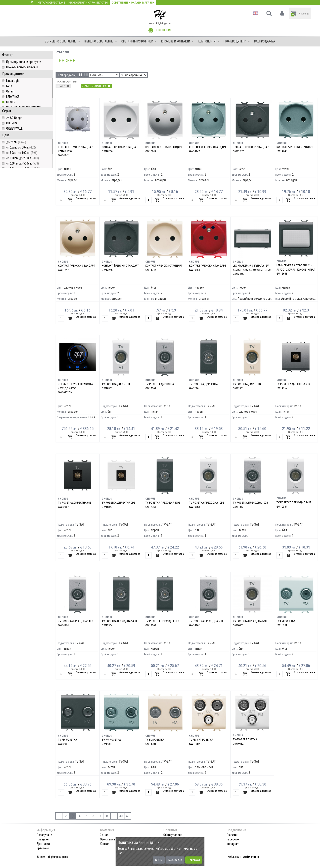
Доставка (43, 844)
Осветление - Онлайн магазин (133, 3)
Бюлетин (232, 835)
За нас (104, 835)
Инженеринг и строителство (88, 3)
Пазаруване (44, 835)
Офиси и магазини (112, 839)
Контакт (105, 844)
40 (128, 816)
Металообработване (51, 3)
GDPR (159, 860)
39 (121, 816)
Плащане (43, 839)
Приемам (194, 860)
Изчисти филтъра (96, 86)
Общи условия (173, 835)
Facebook (233, 839)
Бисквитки (175, 860)
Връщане (43, 848)
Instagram (233, 844)
